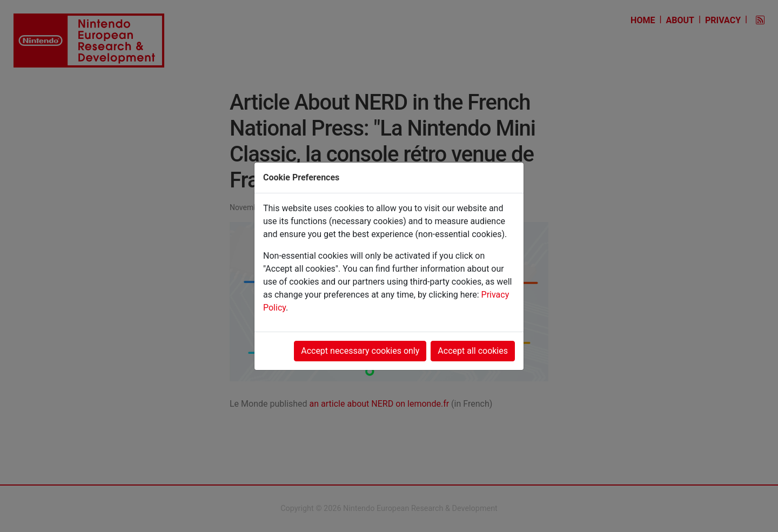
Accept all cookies (473, 351)
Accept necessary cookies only (360, 351)
